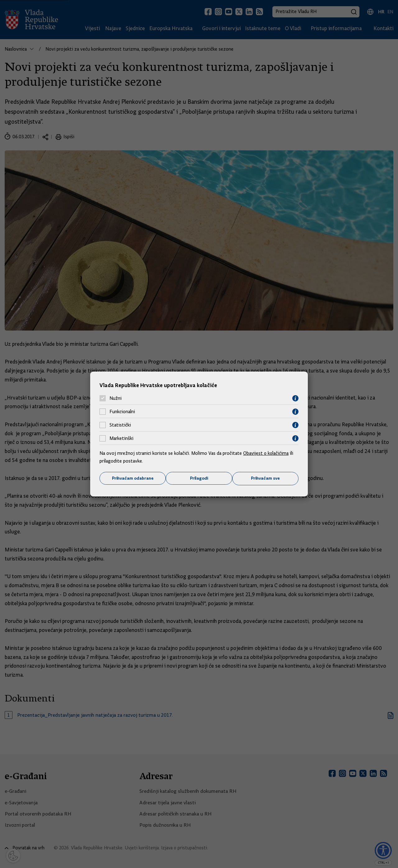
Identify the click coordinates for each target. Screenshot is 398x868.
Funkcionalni (122, 412)
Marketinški (121, 438)
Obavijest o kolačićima (266, 453)
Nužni (116, 398)
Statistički (120, 425)
